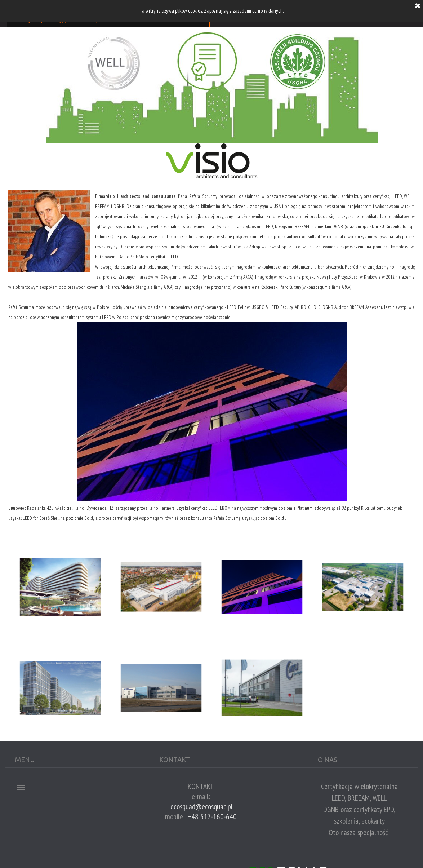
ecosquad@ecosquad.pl (202, 806)
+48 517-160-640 (212, 816)
